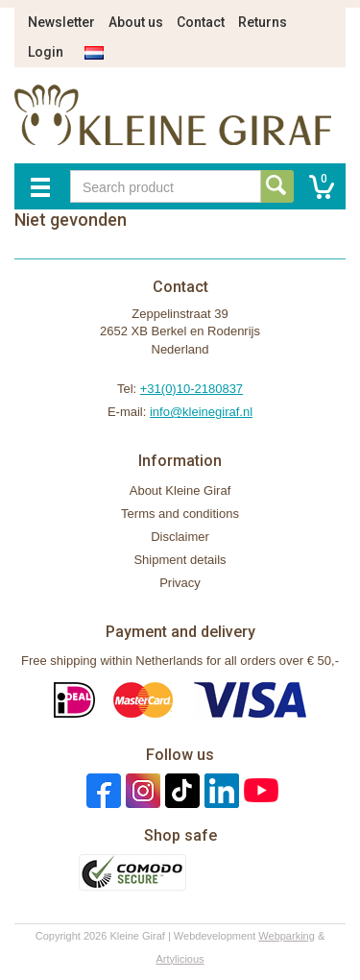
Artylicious (180, 959)
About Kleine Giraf (180, 490)
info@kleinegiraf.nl (201, 412)
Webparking (287, 936)
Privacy (180, 583)
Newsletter (61, 22)
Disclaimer (180, 537)
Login (46, 52)
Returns (263, 22)
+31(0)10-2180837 (192, 389)
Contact (201, 22)
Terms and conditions (180, 514)
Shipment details (180, 560)
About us (136, 22)
